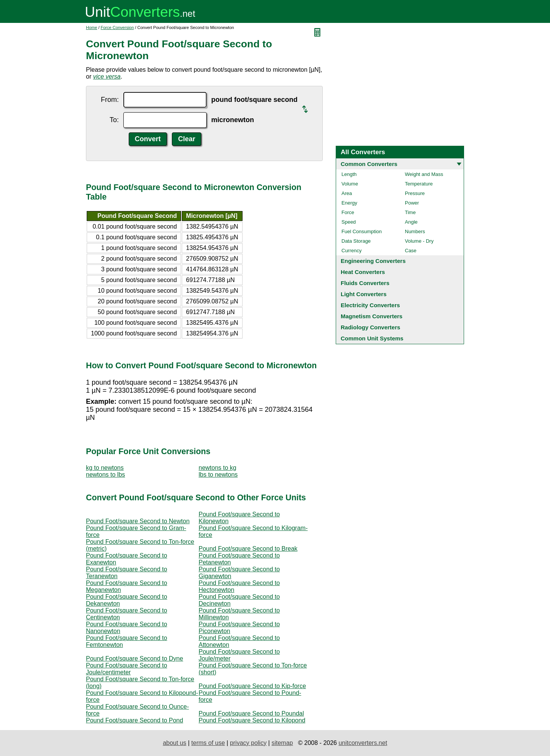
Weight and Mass (424, 174)
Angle (411, 222)
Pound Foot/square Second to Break (248, 549)
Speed (349, 222)
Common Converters (369, 164)
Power (412, 203)
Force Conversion (117, 27)
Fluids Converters (365, 283)
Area (347, 193)
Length (349, 174)
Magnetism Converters (372, 316)
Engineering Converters (373, 261)
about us (174, 743)
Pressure (415, 193)
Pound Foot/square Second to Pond (134, 720)
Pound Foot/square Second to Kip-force (252, 686)
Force (348, 212)
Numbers (415, 231)
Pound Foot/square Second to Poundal (251, 713)
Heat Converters (363, 272)
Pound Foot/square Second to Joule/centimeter (127, 669)
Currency (352, 251)
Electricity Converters (370, 305)
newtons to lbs (105, 475)
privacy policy (248, 743)
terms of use (208, 743)
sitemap (282, 743)
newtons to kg (218, 468)
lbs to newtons (218, 475)
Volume (350, 184)
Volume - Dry (419, 241)
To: (114, 120)
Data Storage (356, 241)
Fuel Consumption (362, 231)
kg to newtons (105, 468)
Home (91, 27)
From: (110, 100)
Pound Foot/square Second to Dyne (134, 658)
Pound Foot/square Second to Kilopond (252, 720)
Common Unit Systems (372, 338)
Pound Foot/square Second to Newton (138, 521)
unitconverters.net (363, 743)
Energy (349, 203)
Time (410, 212)
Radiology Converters (370, 327)
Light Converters (364, 294)
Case (411, 251)
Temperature (419, 184)
